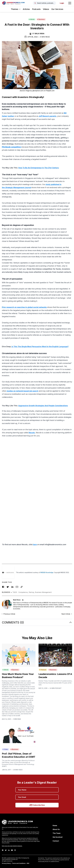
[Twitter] (6, 850)
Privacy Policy (6, 863)
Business (41, 19)
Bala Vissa (40, 34)
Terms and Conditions (19, 863)
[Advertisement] (37, 452)
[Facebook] (3, 850)
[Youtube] (12, 850)
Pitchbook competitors (12, 147)
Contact (56, 841)
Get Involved (57, 837)
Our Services (57, 9)
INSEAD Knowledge (47, 572)
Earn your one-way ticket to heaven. (12, 846)
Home (55, 825)
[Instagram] (15, 850)
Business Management (43, 592)
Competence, (24, 592)
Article (32, 19)
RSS (28, 863)
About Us (56, 829)
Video (5, 749)
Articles (26, 9)
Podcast (43, 670)
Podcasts (36, 9)
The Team (57, 833)
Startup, (32, 592)
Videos (46, 9)
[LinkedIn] (9, 850)
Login (62, 3)
